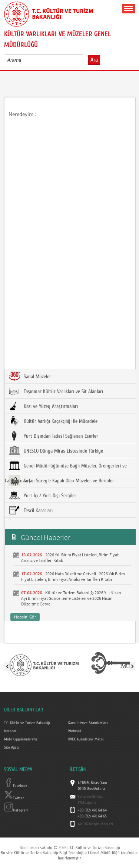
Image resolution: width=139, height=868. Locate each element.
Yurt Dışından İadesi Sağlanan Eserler (53, 436)
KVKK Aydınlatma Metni (86, 739)
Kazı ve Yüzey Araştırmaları (43, 406)
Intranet (10, 731)
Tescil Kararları (31, 510)
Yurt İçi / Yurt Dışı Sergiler (42, 495)
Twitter (14, 798)
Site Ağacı (11, 748)
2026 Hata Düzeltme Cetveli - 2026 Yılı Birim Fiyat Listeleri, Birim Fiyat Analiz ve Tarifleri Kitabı (73, 576)
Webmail (75, 731)
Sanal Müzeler (30, 376)
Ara (94, 60)
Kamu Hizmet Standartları (88, 723)
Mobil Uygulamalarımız (21, 739)
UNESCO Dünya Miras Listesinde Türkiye (56, 451)
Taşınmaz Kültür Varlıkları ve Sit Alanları (56, 391)
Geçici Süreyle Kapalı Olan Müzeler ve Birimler (61, 480)
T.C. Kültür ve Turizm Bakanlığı (27, 723)
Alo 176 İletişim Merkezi (95, 824)
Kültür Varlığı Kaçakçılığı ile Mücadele (53, 421)
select (85, 60)
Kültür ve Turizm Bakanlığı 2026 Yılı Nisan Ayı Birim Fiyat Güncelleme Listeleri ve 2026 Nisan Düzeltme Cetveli (71, 598)
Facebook (16, 786)
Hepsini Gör (25, 617)
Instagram (16, 810)
